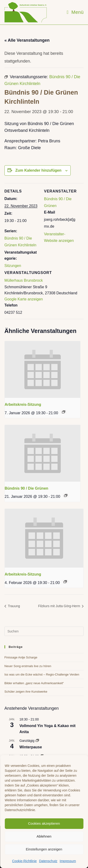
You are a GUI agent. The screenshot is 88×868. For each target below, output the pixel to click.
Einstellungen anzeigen (44, 849)
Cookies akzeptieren (44, 823)
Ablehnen (44, 836)
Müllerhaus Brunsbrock (24, 280)
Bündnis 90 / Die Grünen (27, 488)
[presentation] (42, 369)
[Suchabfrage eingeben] (44, 631)
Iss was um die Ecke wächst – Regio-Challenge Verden (42, 674)
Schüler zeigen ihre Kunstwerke (26, 692)
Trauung (13, 606)
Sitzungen (13, 266)
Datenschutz (48, 861)
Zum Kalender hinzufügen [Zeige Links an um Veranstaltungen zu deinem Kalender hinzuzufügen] (38, 170)
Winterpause (31, 747)
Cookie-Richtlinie (24, 861)
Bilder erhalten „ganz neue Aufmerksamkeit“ (34, 683)
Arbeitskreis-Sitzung (23, 404)
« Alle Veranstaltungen (27, 40)
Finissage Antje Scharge (21, 657)
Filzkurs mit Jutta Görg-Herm (59, 606)
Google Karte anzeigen (24, 299)
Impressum (68, 861)
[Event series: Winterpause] (37, 741)
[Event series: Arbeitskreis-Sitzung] (64, 412)
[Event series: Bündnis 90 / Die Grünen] (66, 495)
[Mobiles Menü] (75, 12)
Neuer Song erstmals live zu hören (28, 666)
